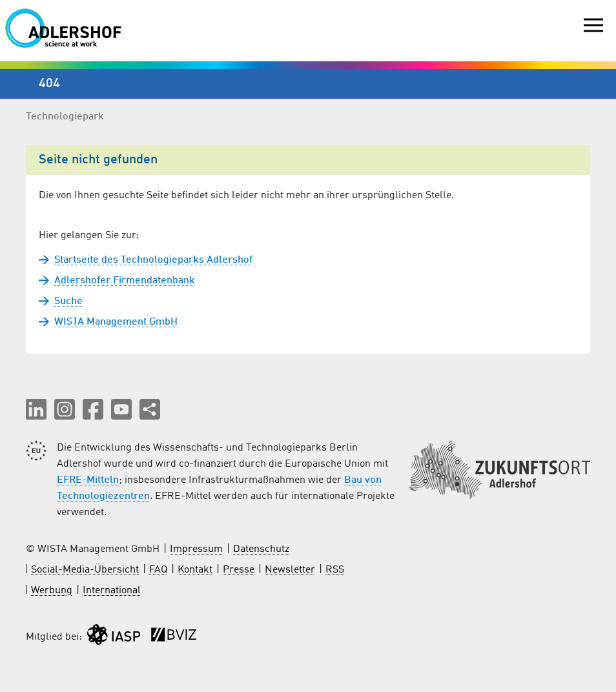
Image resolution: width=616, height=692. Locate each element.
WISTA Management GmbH (116, 322)
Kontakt (195, 570)
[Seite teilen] (150, 409)
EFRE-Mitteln (88, 480)
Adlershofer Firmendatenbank (125, 281)
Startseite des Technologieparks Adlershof (153, 260)
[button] (36, 409)
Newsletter (290, 570)
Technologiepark (65, 117)
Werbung (52, 591)
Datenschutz (261, 549)
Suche (68, 301)
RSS (335, 570)
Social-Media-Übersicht (85, 570)
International (112, 591)
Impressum (196, 549)
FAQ (158, 570)
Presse (239, 570)
